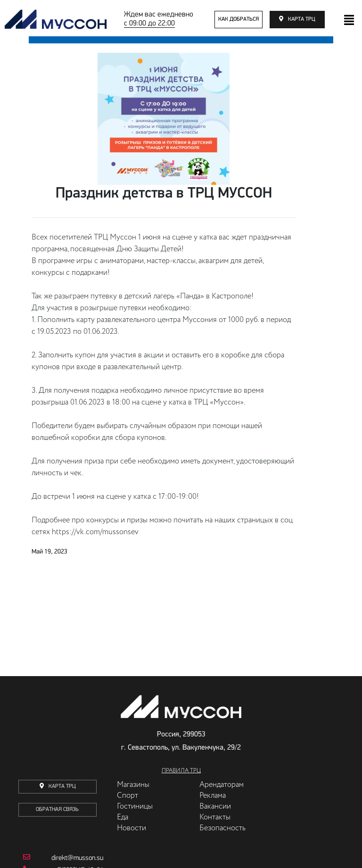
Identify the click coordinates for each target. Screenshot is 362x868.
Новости (132, 828)
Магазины (133, 785)
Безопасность (222, 828)
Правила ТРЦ (181, 771)
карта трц (302, 19)
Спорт (128, 796)
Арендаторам (222, 785)
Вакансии (215, 807)
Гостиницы (135, 807)
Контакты (215, 818)
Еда (123, 818)
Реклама (213, 796)
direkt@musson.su (63, 858)
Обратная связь (57, 810)
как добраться (239, 19)
